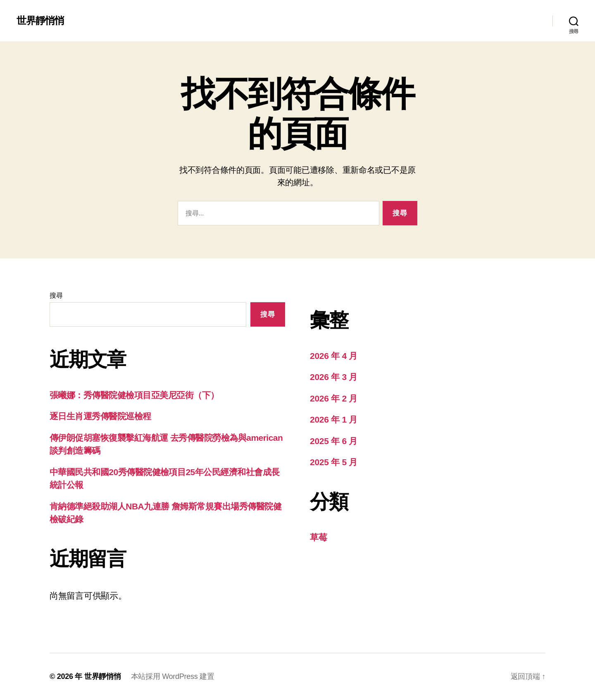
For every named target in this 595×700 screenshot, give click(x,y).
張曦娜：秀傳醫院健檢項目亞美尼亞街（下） (134, 395)
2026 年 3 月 (334, 377)
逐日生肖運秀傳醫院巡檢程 (100, 416)
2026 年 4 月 (334, 356)
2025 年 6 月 (334, 441)
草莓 (318, 537)
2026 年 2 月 (334, 398)
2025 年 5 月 (334, 462)
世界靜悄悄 (40, 21)
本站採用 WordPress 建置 (173, 676)
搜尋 (56, 295)
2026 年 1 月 (334, 419)
